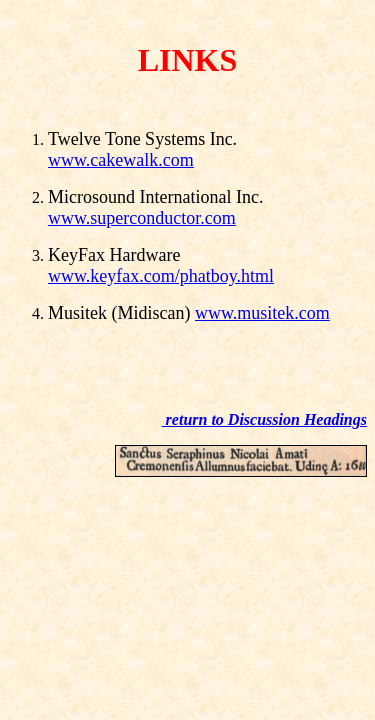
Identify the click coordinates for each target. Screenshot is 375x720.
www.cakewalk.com (121, 160)
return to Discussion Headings (264, 419)
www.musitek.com (262, 313)
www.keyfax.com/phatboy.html (161, 276)
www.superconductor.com (142, 218)
